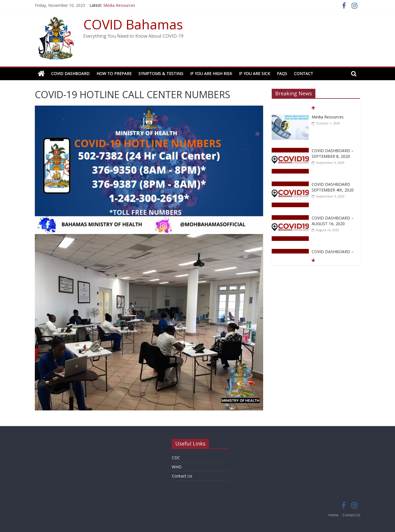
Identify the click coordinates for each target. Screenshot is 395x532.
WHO (177, 467)
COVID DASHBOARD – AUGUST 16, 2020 (333, 221)
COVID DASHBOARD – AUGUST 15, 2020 (333, 254)
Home (333, 515)
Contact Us (182, 476)
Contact (304, 73)
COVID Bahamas (133, 24)
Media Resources (119, 5)
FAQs (282, 73)
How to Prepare (114, 73)
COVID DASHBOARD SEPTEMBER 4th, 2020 (333, 187)
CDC (176, 458)
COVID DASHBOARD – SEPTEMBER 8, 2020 (333, 153)
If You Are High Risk (211, 73)
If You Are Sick (254, 73)
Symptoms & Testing (161, 73)
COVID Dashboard (70, 73)
